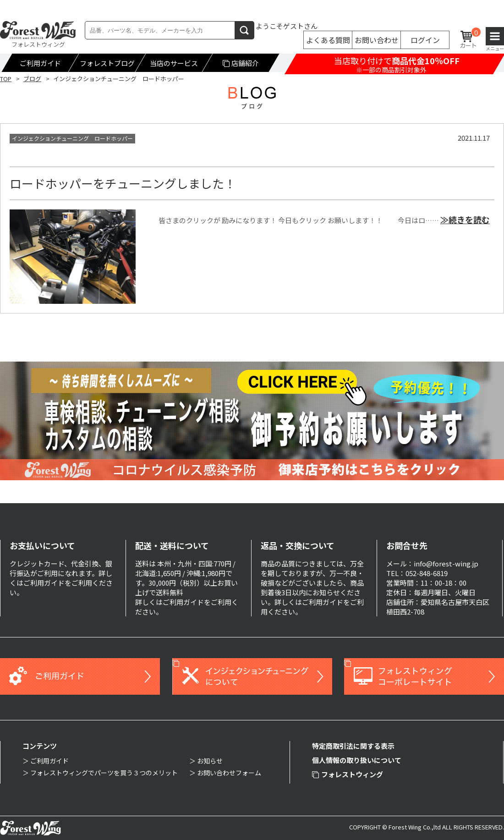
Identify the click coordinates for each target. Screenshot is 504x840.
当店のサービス (174, 63)
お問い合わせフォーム (229, 773)
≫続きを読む (465, 220)
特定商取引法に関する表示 (353, 746)
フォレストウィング (348, 774)
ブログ (32, 79)
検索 (245, 30)
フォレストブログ (107, 63)
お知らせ (210, 761)
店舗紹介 (241, 63)
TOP (6, 79)
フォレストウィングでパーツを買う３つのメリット (104, 773)
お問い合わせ (377, 40)
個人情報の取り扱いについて (357, 760)
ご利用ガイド (40, 63)
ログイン (425, 40)
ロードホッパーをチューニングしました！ (123, 183)
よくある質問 (328, 40)
